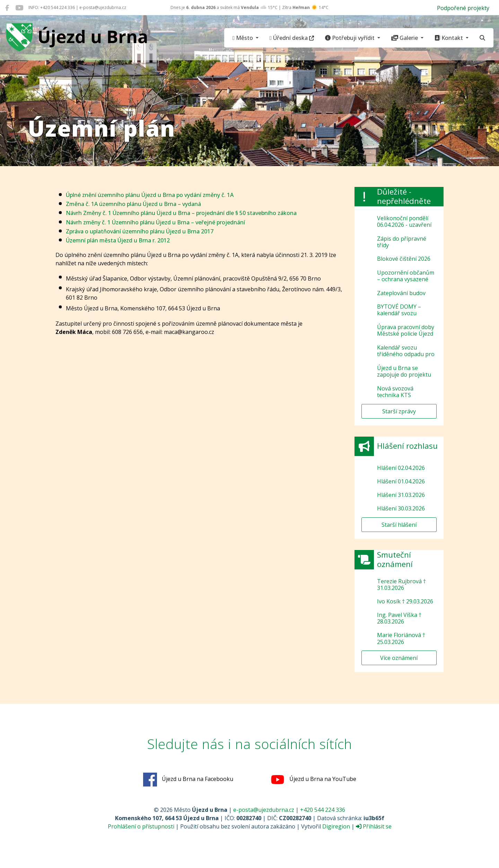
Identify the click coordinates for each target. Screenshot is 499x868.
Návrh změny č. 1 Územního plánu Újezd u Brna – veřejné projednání (155, 222)
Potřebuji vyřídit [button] (351, 38)
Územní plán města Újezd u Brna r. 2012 (118, 240)
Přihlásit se (374, 826)
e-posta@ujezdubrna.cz (264, 810)
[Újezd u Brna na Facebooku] (7, 8)
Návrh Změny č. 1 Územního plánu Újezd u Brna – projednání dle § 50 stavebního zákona (181, 213)
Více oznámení (399, 658)
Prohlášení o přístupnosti (141, 826)
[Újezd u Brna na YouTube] (19, 8)
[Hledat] (482, 38)
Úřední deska (292, 38)
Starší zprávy (399, 411)
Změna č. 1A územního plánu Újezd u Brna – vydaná (133, 204)
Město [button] (243, 38)
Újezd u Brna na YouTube (313, 780)
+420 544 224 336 (323, 810)
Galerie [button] (405, 38)
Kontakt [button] (449, 38)
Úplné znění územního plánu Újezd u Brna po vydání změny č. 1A (150, 195)
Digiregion (336, 826)
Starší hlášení (399, 525)
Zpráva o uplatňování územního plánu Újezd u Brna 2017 (140, 231)
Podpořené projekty (463, 8)
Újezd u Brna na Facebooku (188, 780)
